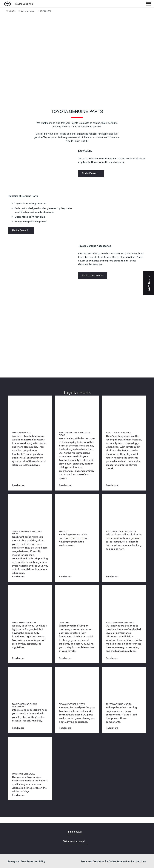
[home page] (8, 3)
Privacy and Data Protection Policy (26, 861)
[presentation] (77, 330)
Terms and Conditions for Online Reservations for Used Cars (113, 861)
